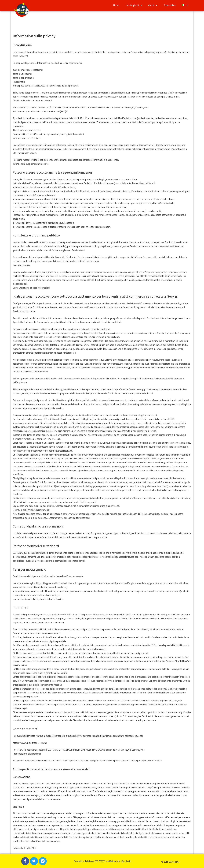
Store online (170, 5)
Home (116, 5)
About (153, 5)
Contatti (78, 861)
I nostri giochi (134, 5)
